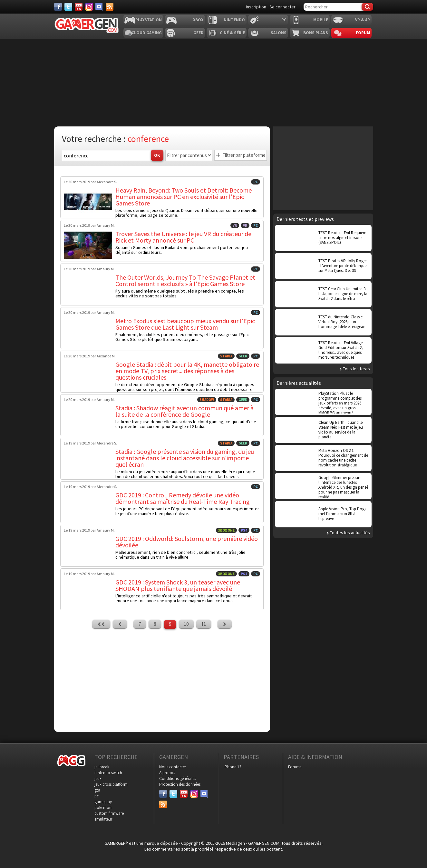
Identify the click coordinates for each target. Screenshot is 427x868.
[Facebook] (58, 7)
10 (186, 624)
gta (97, 790)
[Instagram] (89, 7)
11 (204, 624)
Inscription (256, 7)
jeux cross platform (111, 784)
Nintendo (234, 20)
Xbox (198, 20)
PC (284, 20)
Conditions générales (178, 778)
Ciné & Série (232, 33)
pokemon (103, 808)
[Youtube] (79, 7)
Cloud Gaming (147, 33)
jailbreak (102, 767)
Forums (295, 767)
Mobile (321, 20)
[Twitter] (68, 7)
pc (97, 796)
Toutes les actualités (350, 533)
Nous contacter (173, 767)
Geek (198, 33)
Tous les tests (356, 369)
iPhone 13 (232, 767)
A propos (167, 773)
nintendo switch (108, 773)
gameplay (103, 802)
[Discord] (99, 7)
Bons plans (316, 33)
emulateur (103, 819)
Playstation (149, 20)
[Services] (110, 7)
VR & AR (363, 20)
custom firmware (109, 813)
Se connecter (282, 7)
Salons (279, 33)
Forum (363, 33)
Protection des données (180, 784)
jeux (98, 778)
